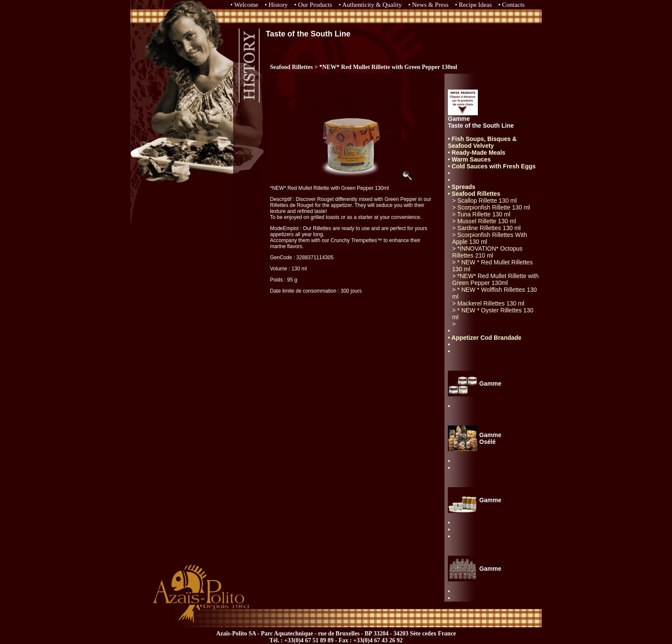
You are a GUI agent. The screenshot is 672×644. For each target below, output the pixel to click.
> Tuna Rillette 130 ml (481, 214)
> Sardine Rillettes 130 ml (486, 228)
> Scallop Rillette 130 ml (484, 201)
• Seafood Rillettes (474, 194)
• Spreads (462, 187)
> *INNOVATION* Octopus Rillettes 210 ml (487, 252)
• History (276, 5)
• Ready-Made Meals (477, 153)
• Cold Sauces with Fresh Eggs (492, 166)
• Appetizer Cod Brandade (485, 338)
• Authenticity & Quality (370, 5)
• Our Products (313, 5)
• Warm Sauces (469, 159)
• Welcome (244, 5)
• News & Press (428, 5)
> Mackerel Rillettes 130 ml (488, 303)
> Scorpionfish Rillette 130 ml (491, 207)
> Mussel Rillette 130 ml (484, 221)
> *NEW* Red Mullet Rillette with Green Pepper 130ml (495, 279)
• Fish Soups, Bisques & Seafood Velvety (482, 142)
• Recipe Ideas (473, 5)
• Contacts (512, 5)
